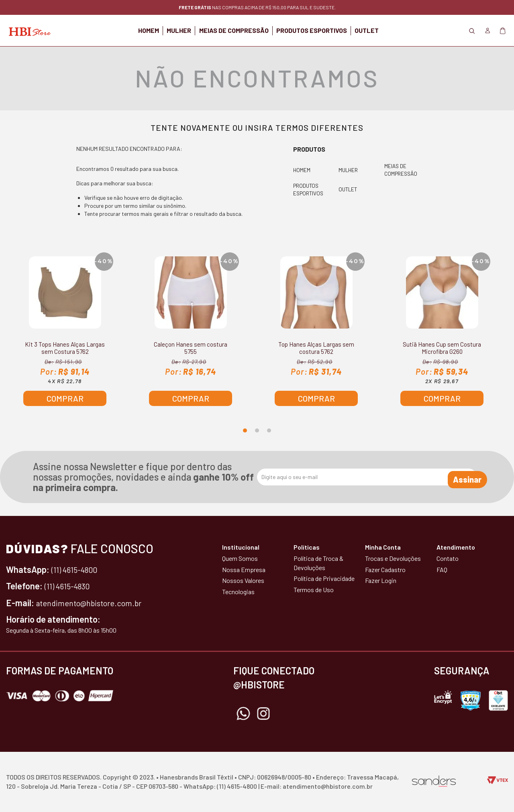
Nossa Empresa (244, 569)
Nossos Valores (243, 580)
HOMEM (123, 30)
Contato (448, 558)
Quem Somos (240, 558)
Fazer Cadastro (385, 569)
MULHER (166, 30)
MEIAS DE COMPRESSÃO (234, 30)
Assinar (456, 477)
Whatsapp (243, 714)
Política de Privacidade (324, 578)
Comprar (65, 398)
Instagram (263, 714)
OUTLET (392, 30)
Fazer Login (381, 580)
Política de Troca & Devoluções (318, 563)
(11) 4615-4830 (71, 586)
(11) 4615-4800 (78, 569)
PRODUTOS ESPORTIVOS (324, 30)
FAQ (442, 569)
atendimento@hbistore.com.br (94, 603)
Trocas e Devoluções (393, 558)
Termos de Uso (314, 590)
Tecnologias (238, 592)
